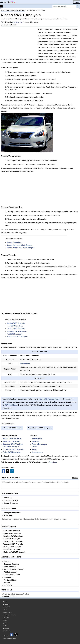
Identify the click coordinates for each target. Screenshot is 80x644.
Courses (76, 2)
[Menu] (3, 6)
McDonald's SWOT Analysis (14, 552)
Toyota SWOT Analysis (16, 329)
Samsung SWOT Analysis (13, 444)
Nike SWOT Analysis (11, 447)
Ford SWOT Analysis (15, 326)
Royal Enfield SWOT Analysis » (40, 428)
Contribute (53, 462)
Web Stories (7, 631)
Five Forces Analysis (12, 575)
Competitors (9, 577)
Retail (34, 449)
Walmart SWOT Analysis (13, 544)
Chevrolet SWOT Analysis (17, 331)
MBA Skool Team (18, 22)
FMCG (34, 447)
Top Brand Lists (10, 580)
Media (5, 620)
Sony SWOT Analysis (12, 539)
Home (4, 602)
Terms (5, 610)
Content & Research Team (50, 399)
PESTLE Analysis (11, 572)
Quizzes (5, 623)
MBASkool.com (12, 638)
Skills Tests (8, 516)
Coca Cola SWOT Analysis (13, 449)
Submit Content (10, 596)
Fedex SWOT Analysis (11, 452)
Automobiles (25, 363)
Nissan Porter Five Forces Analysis (21, 248)
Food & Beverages (39, 444)
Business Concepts (11, 564)
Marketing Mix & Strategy (14, 569)
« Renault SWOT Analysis (12, 428)
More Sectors (37, 452)
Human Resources (11, 503)
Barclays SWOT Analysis (13, 536)
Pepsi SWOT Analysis (12, 550)
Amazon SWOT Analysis (13, 541)
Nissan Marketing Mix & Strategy (20, 245)
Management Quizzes (12, 513)
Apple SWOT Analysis (12, 533)
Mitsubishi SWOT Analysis (17, 337)
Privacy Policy (7, 612)
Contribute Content (9, 615)
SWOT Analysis (10, 567)
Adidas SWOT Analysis (12, 439)
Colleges (6, 617)
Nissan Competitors (15, 242)
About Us (75, 478)
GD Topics (8, 585)
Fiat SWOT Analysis (15, 334)
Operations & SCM (11, 500)
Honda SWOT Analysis (16, 323)
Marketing (8, 498)
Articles (7, 583)
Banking (35, 441)
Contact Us (6, 607)
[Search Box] (64, 6)
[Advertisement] (19, 43)
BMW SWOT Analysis (11, 441)
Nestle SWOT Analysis (12, 547)
